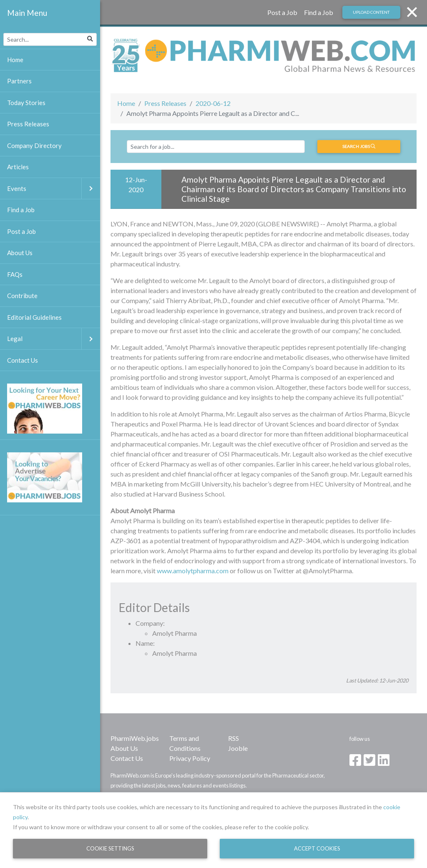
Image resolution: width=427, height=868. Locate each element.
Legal (54, 339)
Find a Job (319, 12)
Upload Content (371, 12)
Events (54, 189)
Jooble (238, 748)
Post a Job (282, 12)
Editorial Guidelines (34, 317)
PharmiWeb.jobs (135, 738)
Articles (18, 167)
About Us (124, 748)
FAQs (15, 274)
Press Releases (165, 103)
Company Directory (34, 146)
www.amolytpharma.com (193, 571)
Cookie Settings (110, 848)
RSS (234, 738)
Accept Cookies (317, 848)
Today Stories (26, 103)
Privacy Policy (190, 758)
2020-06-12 (213, 103)
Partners (19, 81)
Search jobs (359, 146)
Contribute (22, 296)
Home (126, 103)
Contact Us (127, 758)
